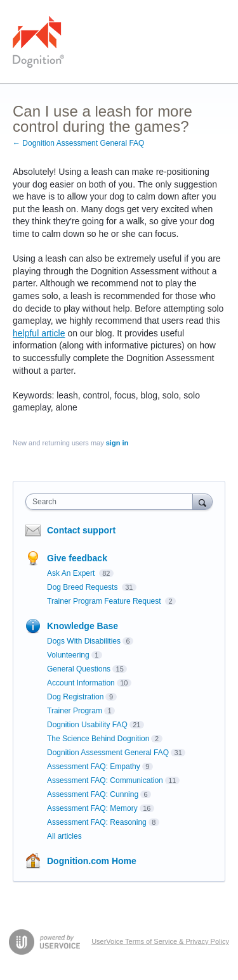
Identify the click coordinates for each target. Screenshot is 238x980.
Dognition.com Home (92, 861)
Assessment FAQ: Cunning (93, 794)
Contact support (81, 530)
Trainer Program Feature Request (105, 601)
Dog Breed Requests (83, 587)
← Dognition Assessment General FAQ (78, 143)
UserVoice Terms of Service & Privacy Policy (160, 941)
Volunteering (68, 655)
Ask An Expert (72, 573)
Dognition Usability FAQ (87, 725)
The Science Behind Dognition (98, 739)
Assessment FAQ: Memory (92, 808)
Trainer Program (75, 711)
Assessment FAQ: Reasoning (97, 822)
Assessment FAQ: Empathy (94, 767)
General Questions (79, 669)
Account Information (81, 683)
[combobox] (112, 502)
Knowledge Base (83, 626)
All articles (64, 836)
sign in (117, 443)
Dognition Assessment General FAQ (108, 753)
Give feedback (77, 558)
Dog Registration (75, 697)
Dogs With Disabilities (84, 641)
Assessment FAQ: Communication (105, 780)
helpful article (39, 333)
